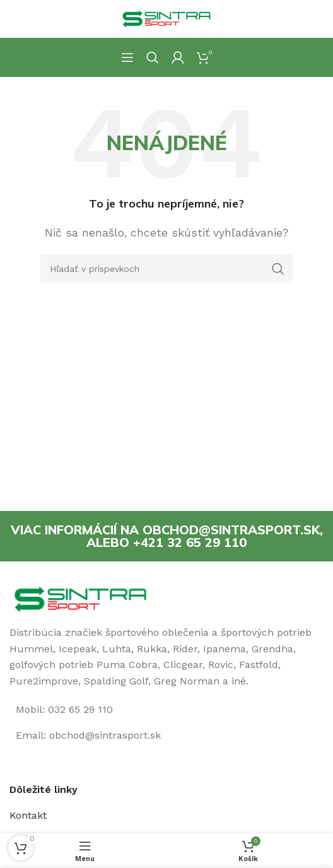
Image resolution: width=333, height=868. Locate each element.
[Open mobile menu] (127, 57)
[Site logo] (166, 18)
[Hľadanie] (153, 57)
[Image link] (80, 598)
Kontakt (28, 815)
